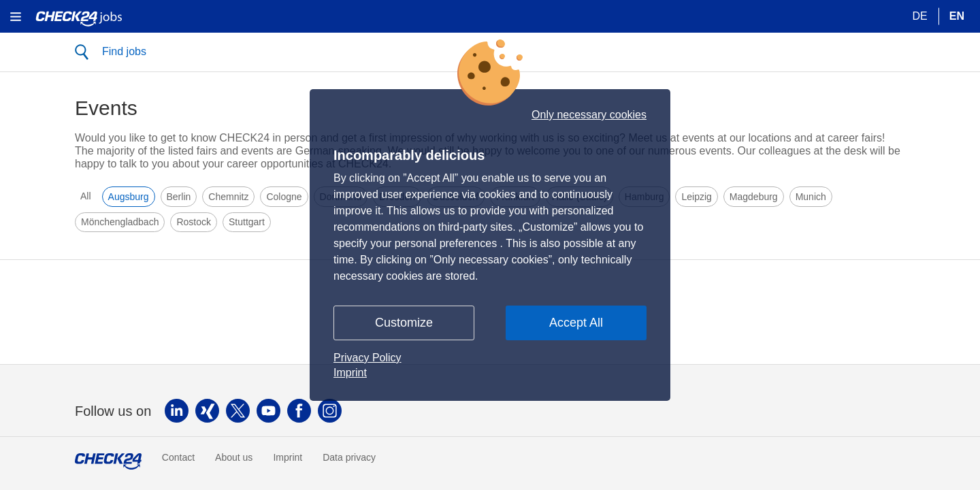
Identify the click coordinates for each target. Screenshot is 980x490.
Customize (404, 323)
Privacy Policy (367, 358)
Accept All (576, 323)
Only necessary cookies (589, 115)
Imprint (350, 373)
